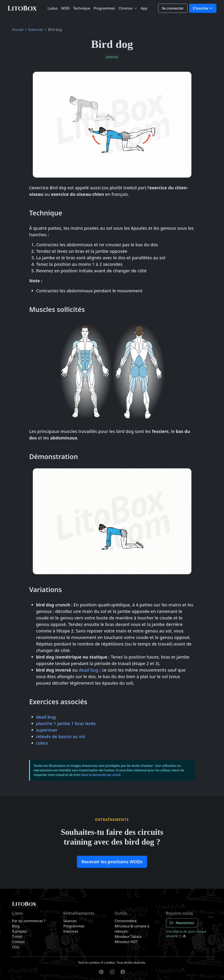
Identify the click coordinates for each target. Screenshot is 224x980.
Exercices (36, 30)
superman (47, 730)
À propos (19, 931)
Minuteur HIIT (126, 942)
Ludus (53, 8)
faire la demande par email (101, 775)
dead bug (89, 670)
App (144, 8)
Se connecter (173, 8)
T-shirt (17, 937)
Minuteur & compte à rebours (132, 929)
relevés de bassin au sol (61, 736)
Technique (82, 8)
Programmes (104, 8)
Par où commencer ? (29, 921)
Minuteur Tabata (128, 937)
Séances (70, 921)
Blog (16, 926)
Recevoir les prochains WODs (112, 862)
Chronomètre (126, 921)
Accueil (18, 30)
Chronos (126, 8)
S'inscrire (201, 8)
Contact (18, 942)
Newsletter (182, 923)
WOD (65, 8)
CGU (16, 947)
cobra (42, 743)
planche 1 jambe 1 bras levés (66, 723)
